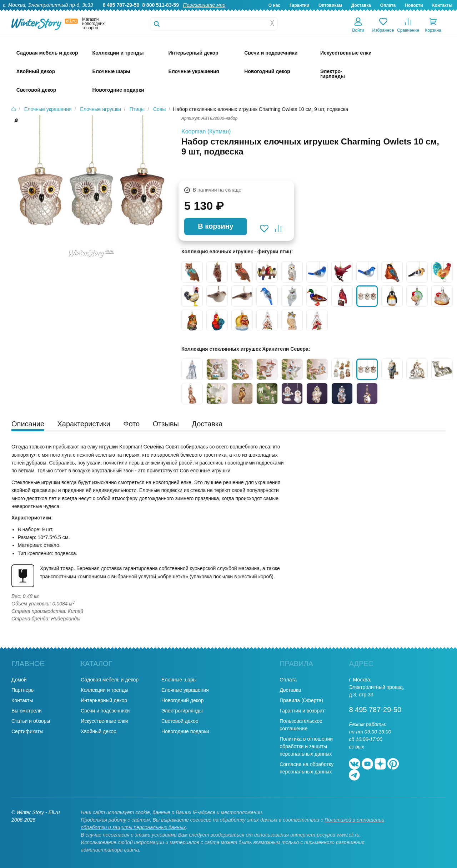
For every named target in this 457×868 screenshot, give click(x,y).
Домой (19, 680)
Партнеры (23, 690)
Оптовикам (330, 5)
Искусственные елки (104, 721)
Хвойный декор (99, 731)
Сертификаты (27, 731)
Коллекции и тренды (104, 690)
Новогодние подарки (185, 731)
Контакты (442, 5)
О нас (274, 5)
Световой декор (180, 721)
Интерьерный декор (104, 700)
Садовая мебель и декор (110, 680)
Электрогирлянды (182, 711)
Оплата (388, 5)
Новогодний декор (182, 700)
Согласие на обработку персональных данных (307, 768)
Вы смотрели (27, 711)
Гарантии (299, 5)
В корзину (215, 226)
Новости (414, 5)
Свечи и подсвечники (105, 711)
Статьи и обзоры (31, 721)
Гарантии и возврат (302, 711)
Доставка (361, 5)
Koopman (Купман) (206, 131)
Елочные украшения (185, 690)
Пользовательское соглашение (301, 725)
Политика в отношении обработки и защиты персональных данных (306, 746)
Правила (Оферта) (301, 700)
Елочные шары (179, 680)
